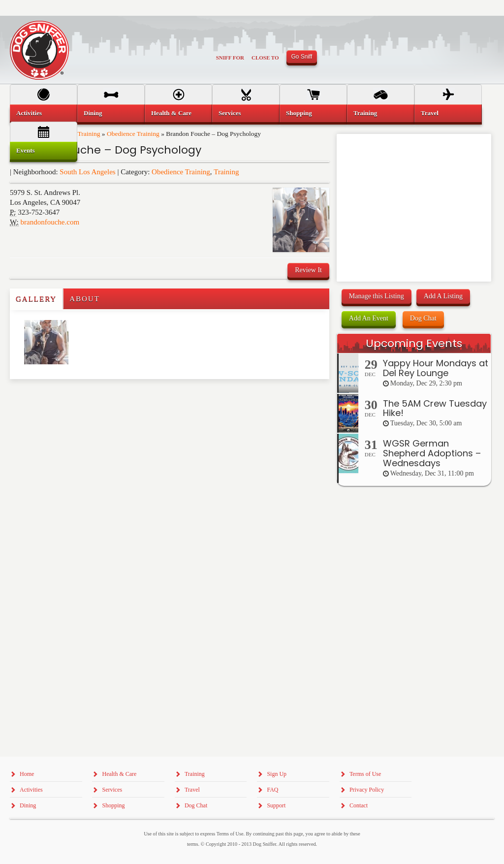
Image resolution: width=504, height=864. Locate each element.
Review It (308, 270)
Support (276, 805)
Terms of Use (365, 774)
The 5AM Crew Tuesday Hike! (435, 408)
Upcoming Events (414, 343)
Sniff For (230, 58)
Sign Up (277, 774)
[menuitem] (44, 113)
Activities (29, 113)
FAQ (272, 790)
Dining (93, 113)
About (85, 299)
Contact (359, 805)
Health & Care (171, 113)
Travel (430, 113)
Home (27, 774)
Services (230, 113)
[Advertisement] (67, 399)
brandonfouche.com (50, 222)
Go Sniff (302, 57)
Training (226, 172)
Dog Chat (423, 318)
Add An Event (369, 318)
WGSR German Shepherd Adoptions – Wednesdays (432, 453)
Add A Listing (443, 296)
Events (26, 150)
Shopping (299, 113)
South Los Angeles (87, 172)
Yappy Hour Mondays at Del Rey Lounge (436, 368)
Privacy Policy (367, 790)
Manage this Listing (377, 296)
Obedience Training (181, 172)
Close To (265, 58)
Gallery (36, 299)
